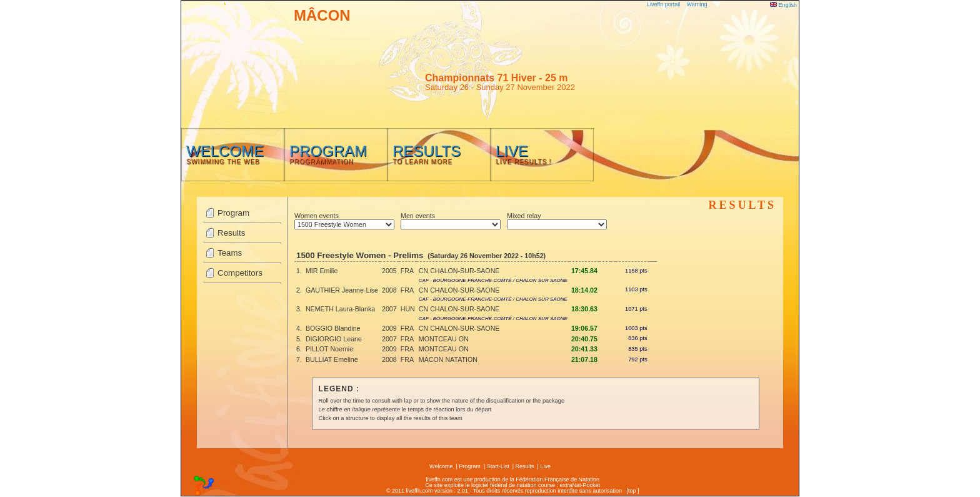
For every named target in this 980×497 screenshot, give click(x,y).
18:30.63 (584, 309)
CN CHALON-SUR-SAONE (459, 271)
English (783, 5)
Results (231, 233)
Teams (230, 253)
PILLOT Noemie (329, 349)
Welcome (441, 466)
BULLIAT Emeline (332, 359)
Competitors (240, 273)
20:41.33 (584, 349)
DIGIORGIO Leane (334, 339)
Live (545, 466)
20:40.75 (584, 339)
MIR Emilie (322, 271)
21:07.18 (584, 359)
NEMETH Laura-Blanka (340, 309)
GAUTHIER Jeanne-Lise (342, 290)
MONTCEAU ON (444, 339)
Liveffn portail (663, 4)
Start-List (498, 466)
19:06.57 (584, 328)
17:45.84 (584, 271)
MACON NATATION (448, 359)
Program (233, 213)
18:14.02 (584, 290)
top (632, 491)
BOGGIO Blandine (333, 328)
